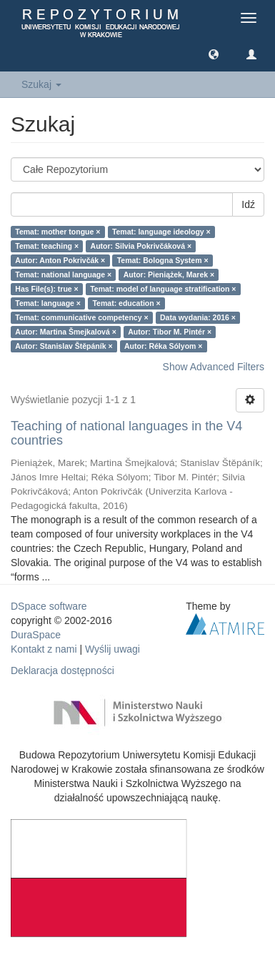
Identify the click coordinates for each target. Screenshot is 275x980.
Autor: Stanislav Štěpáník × (64, 346)
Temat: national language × (63, 274)
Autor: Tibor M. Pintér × (170, 332)
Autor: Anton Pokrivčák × (60, 260)
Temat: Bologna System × (163, 260)
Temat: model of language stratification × (163, 289)
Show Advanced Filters (214, 367)
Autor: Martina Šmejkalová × (66, 332)
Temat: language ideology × (161, 232)
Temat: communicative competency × (81, 317)
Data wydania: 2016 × (198, 317)
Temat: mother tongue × (57, 232)
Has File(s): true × (46, 289)
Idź (248, 204)
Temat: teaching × (47, 246)
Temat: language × (48, 303)
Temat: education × (126, 303)
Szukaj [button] (41, 84)
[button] (214, 54)
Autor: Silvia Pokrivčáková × (141, 246)
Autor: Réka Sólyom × (163, 346)
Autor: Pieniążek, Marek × (169, 274)
